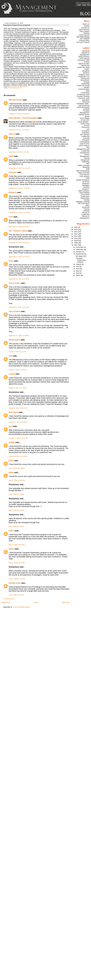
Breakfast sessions (86, 72)
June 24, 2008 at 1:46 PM (17, 579)
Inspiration (86, 133)
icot (88, 129)
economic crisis (84, 98)
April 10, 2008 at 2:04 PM (17, 468)
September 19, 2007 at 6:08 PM (19, 114)
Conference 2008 (83, 95)
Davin (11, 461)
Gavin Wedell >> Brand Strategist (23, 118)
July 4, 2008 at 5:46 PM (16, 595)
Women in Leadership (85, 214)
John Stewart (85, 135)
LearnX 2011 (85, 144)
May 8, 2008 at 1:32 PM (16, 494)
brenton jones (15, 583)
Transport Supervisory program (81, 260)
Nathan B (13, 192)
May (78, 271)
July (78, 266)
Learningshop (84, 142)
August (79, 264)
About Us (86, 24)
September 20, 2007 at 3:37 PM (19, 152)
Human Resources (85, 126)
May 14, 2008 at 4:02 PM (17, 563)
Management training (85, 157)
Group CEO (85, 120)
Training (86, 200)
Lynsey (12, 374)
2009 (76, 241)
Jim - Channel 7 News (18, 231)
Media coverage (83, 165)
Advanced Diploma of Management (85, 53)
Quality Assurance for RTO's (83, 181)
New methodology (83, 171)
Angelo (12, 442)
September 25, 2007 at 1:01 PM (19, 257)
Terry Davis (85, 194)
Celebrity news (84, 75)
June (78, 269)
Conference (85, 93)
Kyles (11, 261)
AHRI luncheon (84, 56)
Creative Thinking (83, 96)
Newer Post (6, 602)
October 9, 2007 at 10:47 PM (18, 408)
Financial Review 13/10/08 (83, 108)
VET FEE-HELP (84, 204)
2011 (76, 236)
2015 (76, 227)
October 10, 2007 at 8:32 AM (18, 422)
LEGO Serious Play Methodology (83, 36)
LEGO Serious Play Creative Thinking (84, 31)
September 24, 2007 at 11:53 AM (19, 168)
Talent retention (84, 191)
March (78, 275)
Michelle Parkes (15, 100)
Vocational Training (86, 208)
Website (86, 211)
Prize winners (84, 174)
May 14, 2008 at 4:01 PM (17, 545)
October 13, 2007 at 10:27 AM (18, 438)
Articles (87, 26)
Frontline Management (15, 88)
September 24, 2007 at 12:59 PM (19, 213)
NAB (88, 169)
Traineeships (85, 198)
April (78, 273)
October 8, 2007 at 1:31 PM (17, 352)
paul (11, 426)
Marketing (86, 162)
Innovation (86, 131)
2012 (76, 234)
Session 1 (86, 189)
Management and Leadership (83, 150)
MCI (88, 164)
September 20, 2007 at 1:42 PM (19, 130)
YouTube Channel (83, 42)
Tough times (85, 196)
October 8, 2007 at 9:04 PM (17, 370)
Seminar (86, 187)
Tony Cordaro (15, 283)
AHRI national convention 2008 (83, 59)
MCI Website (85, 39)
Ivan (10, 356)
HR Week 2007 (81, 256)
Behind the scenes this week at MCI (83, 67)
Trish (11, 217)
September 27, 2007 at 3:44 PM (19, 307)
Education (86, 100)
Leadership (85, 136)
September (80, 254)
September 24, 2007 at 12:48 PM (19, 188)
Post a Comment (9, 599)
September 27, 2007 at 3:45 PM (19, 336)
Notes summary (84, 173)
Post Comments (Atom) (21, 607)
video (87, 205)
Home (36, 602)
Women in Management (85, 217)
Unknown (13, 172)
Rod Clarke (13, 412)
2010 (76, 238)
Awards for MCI (84, 64)
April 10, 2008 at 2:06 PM (17, 480)
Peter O (12, 134)
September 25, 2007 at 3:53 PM (19, 279)
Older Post (66, 602)
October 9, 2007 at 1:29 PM (17, 388)
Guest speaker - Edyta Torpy (83, 123)
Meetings (86, 167)
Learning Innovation (86, 139)
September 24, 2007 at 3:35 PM (19, 227)
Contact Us (85, 28)
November (80, 249)
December (80, 247)
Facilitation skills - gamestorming (83, 105)
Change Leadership (85, 83)
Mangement (85, 160)
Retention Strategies (86, 184)
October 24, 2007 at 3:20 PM (18, 456)
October (79, 252)
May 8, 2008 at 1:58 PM (16, 510)
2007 (76, 245)
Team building (84, 193)
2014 (76, 230)
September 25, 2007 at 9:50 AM (19, 243)
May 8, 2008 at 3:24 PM (16, 527)
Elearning (86, 102)
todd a (11, 531)
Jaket (11, 156)
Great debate (85, 118)
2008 (76, 243)
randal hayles (14, 340)
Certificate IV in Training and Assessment (84, 78)
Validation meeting (83, 202)
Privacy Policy (84, 40)
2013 (76, 232)
